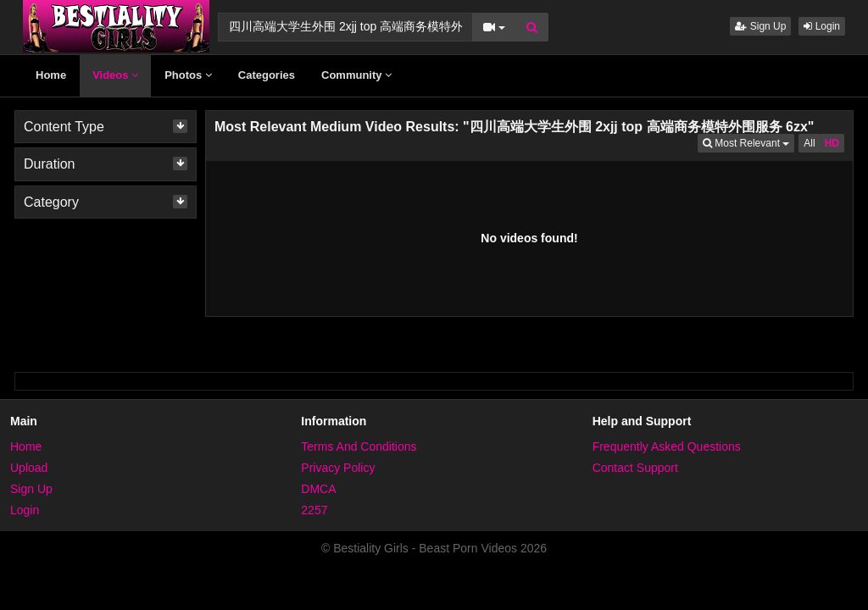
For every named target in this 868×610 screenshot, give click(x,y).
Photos (188, 75)
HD (832, 143)
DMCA (318, 489)
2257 (314, 510)
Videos (115, 75)
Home (51, 75)
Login (822, 26)
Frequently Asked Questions (667, 446)
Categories (267, 75)
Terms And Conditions (359, 446)
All (809, 143)
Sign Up (760, 26)
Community (356, 75)
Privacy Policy (338, 468)
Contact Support (635, 468)
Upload (29, 468)
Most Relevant (748, 142)
